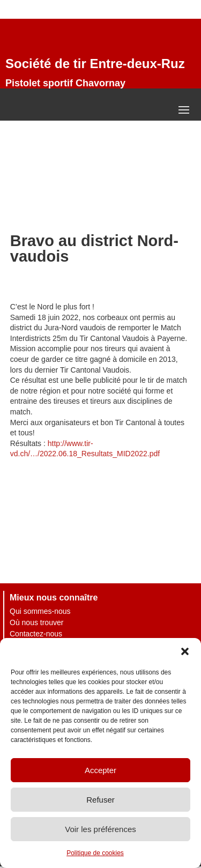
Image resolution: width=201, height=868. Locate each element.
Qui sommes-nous (40, 611)
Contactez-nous (36, 634)
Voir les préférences (100, 829)
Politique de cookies (95, 853)
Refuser (100, 800)
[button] (185, 651)
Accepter (100, 770)
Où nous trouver (36, 622)
